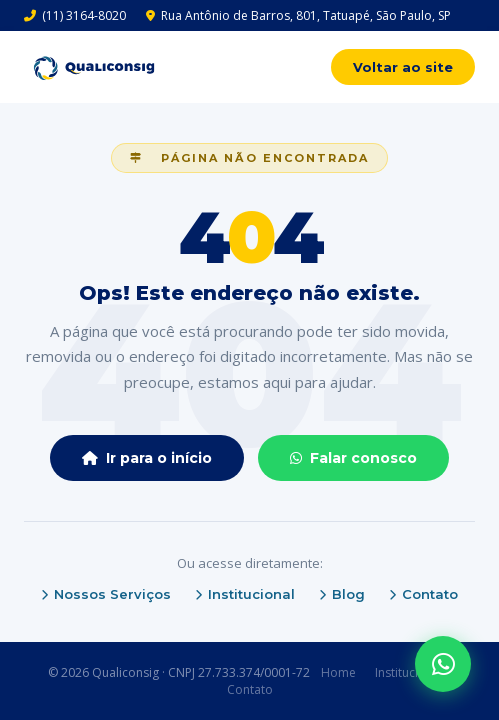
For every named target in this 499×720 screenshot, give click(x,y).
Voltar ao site (403, 67)
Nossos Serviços (106, 594)
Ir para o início (147, 458)
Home (338, 672)
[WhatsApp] (443, 664)
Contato (423, 594)
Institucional (245, 594)
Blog (342, 594)
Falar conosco (353, 458)
